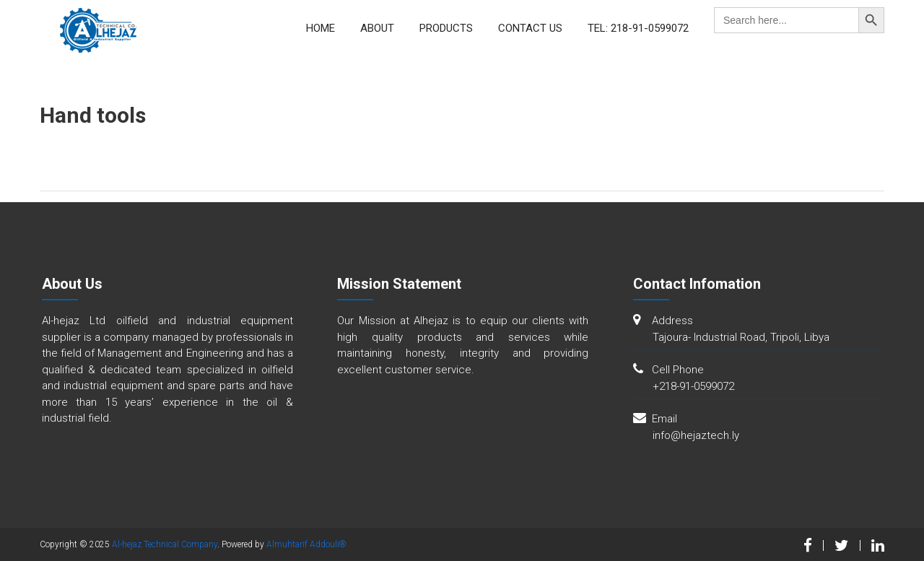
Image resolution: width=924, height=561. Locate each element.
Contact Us (530, 28)
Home (321, 28)
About (377, 28)
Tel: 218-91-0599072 (638, 28)
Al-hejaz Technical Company (165, 544)
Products (446, 28)
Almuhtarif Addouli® (306, 544)
